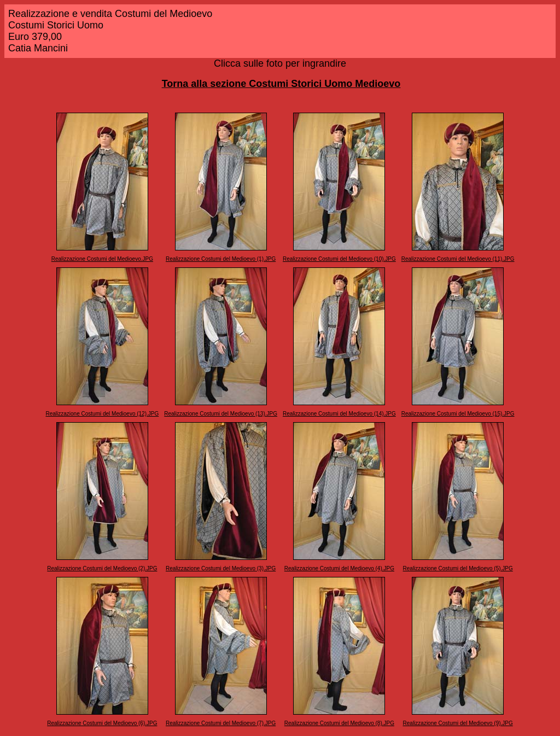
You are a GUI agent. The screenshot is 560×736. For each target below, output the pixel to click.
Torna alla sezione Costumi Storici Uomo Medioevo (281, 84)
